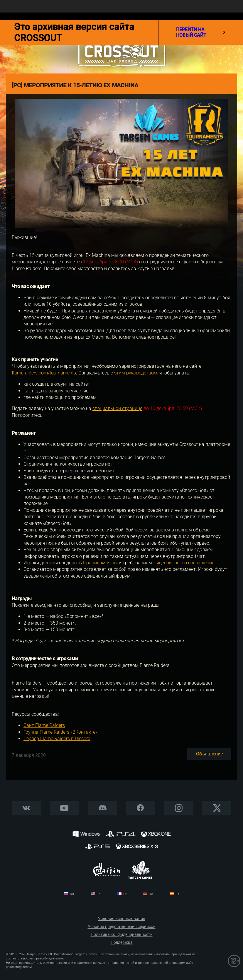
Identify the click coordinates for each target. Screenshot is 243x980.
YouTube (64, 808)
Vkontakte (26, 808)
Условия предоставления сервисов (122, 927)
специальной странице (117, 408)
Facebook (140, 808)
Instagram (179, 808)
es (177, 894)
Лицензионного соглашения (184, 563)
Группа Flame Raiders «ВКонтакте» (60, 732)
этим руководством (136, 373)
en (99, 894)
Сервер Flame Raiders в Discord (57, 739)
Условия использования (122, 919)
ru (72, 894)
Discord (102, 808)
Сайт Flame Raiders (44, 725)
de (151, 894)
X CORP (217, 808)
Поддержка (122, 943)
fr (125, 894)
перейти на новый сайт (201, 32)
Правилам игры (100, 563)
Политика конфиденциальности (122, 935)
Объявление (209, 754)
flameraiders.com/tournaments (44, 373)
